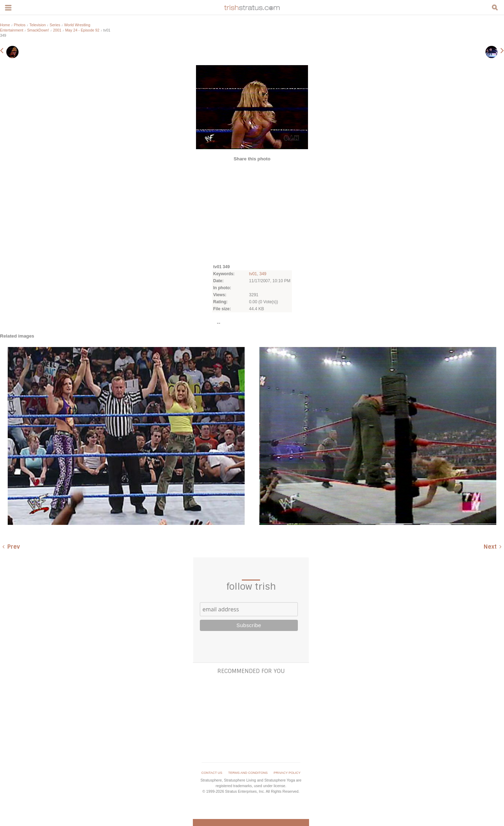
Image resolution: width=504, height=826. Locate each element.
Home (5, 25)
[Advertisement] (252, 212)
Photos (20, 25)
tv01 (253, 274)
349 (263, 274)
